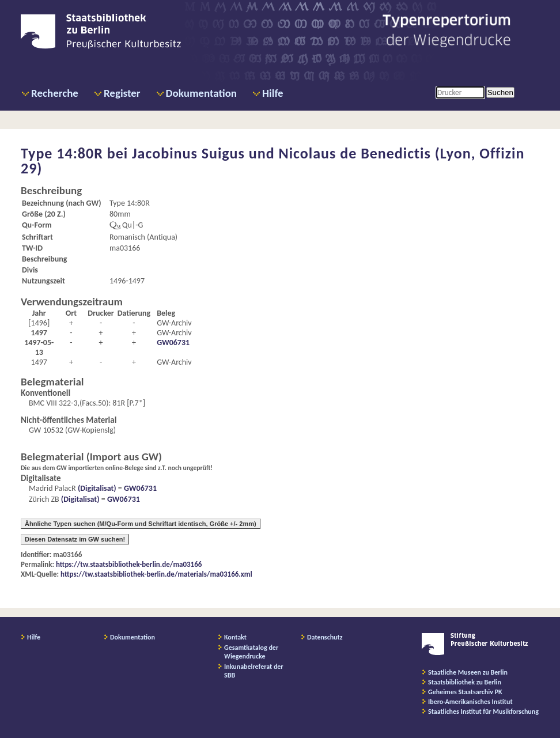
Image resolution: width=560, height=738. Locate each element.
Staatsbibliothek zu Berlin (465, 682)
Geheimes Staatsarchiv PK (465, 692)
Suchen (500, 92)
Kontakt (235, 637)
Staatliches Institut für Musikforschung (483, 711)
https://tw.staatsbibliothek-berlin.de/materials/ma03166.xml (156, 574)
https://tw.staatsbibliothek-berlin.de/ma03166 (129, 564)
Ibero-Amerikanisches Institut (470, 702)
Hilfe (273, 93)
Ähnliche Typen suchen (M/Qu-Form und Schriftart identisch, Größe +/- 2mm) (141, 524)
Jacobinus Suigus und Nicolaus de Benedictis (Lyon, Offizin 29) (273, 161)
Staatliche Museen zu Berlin (468, 672)
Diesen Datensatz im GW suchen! (75, 539)
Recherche (55, 93)
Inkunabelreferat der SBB (254, 671)
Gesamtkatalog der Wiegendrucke (251, 652)
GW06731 (173, 342)
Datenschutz (325, 637)
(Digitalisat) (96, 488)
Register (122, 93)
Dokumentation (201, 93)
